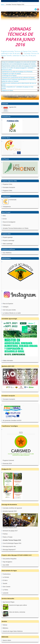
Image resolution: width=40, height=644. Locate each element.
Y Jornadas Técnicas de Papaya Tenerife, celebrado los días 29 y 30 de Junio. (20, 56)
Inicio (2, 5)
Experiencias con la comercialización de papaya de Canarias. (19, 64)
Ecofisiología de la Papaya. (9, 76)
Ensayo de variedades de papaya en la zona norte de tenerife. (19, 62)
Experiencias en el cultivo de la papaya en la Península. (17, 72)
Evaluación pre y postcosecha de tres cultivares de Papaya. (18, 78)
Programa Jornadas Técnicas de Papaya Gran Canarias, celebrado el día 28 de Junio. (19, 52)
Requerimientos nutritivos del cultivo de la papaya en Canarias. (19, 66)
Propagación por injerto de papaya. (11, 74)
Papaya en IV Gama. (7, 91)
